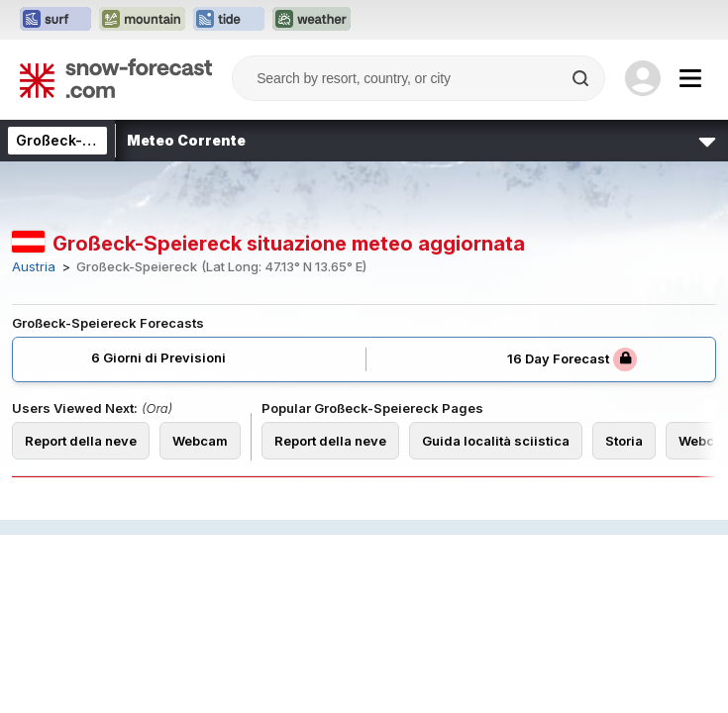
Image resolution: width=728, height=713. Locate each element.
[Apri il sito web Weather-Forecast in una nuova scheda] (312, 20)
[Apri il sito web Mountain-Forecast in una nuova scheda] (142, 20)
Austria (34, 267)
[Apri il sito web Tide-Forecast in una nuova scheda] (229, 20)
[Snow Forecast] (116, 78)
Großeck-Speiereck (85, 140)
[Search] (582, 78)
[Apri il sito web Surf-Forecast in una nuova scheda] (55, 20)
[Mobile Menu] (690, 78)
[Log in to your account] (643, 78)
